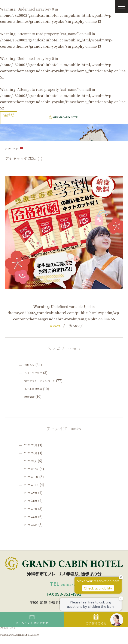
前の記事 (55, 326)
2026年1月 (32, 461)
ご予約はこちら (96, 626)
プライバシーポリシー (13, 635)
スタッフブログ (36, 373)
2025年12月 (33, 469)
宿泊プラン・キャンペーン (45, 381)
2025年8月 (32, 501)
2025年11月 (33, 477)
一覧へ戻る (73, 326)
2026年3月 (32, 445)
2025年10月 (33, 485)
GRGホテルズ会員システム (9, 115)
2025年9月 (32, 493)
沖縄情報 (31, 397)
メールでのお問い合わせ (32, 626)
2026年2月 (32, 453)
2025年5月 (32, 525)
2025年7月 (32, 509)
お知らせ (31, 365)
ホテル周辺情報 (36, 389)
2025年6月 (32, 517)
